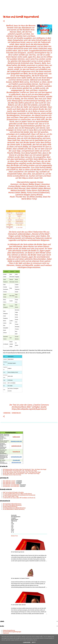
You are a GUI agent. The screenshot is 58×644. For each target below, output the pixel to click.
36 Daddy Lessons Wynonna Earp (12, 475)
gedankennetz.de (16, 446)
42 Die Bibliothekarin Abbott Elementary (14, 509)
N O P (13, 529)
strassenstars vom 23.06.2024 (11, 485)
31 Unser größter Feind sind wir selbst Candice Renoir (17, 494)
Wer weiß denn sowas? (9, 481)
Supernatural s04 (16, 413)
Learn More (27, 642)
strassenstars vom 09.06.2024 (11, 486)
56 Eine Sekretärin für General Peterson (20, 578)
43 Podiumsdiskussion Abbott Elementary (14, 508)
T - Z (12, 532)
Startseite (14, 515)
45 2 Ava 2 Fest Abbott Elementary (12, 505)
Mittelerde (14, 521)
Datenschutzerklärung (9, 630)
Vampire (14, 518)
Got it (34, 642)
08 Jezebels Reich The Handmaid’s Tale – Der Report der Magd (20, 471)
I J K (12, 527)
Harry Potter (15, 519)
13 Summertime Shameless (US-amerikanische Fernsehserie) (19, 495)
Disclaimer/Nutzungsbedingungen (12, 632)
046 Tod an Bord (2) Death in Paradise (13, 492)
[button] (4, 21)
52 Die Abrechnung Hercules (18, 552)
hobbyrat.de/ (16, 437)
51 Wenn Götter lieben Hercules (18, 605)
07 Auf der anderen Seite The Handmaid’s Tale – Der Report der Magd (22, 472)
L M (12, 528)
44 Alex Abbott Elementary (10, 507)
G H (12, 525)
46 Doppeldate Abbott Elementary (12, 504)
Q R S (13, 531)
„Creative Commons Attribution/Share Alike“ (30, 406)
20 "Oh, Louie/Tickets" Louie (11, 496)
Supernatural (7, 413)
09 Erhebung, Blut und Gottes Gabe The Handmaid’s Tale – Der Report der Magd (25, 469)
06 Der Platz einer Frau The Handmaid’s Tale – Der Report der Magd (21, 473)
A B (12, 522)
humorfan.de (16, 452)
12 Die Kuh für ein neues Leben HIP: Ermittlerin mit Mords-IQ (19, 498)
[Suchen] (6, 2)
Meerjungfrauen (16, 517)
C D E (13, 524)
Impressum (6, 633)
